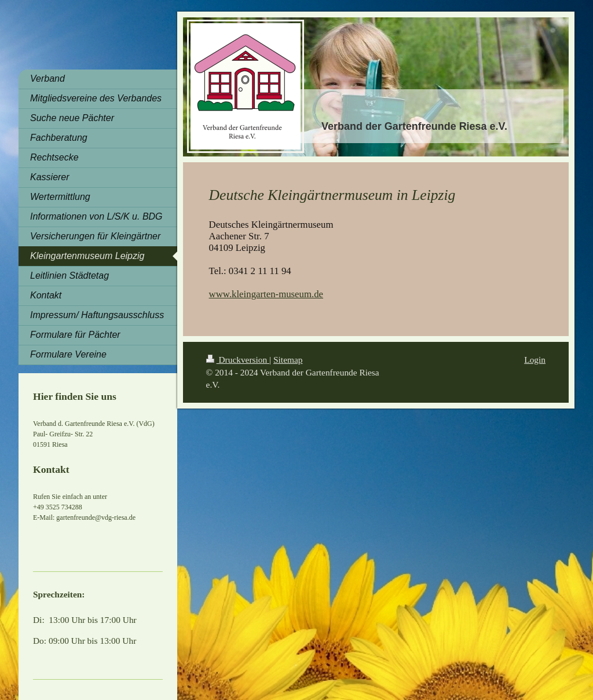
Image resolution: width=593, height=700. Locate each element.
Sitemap (288, 360)
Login (535, 360)
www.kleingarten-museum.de (266, 294)
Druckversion (238, 360)
